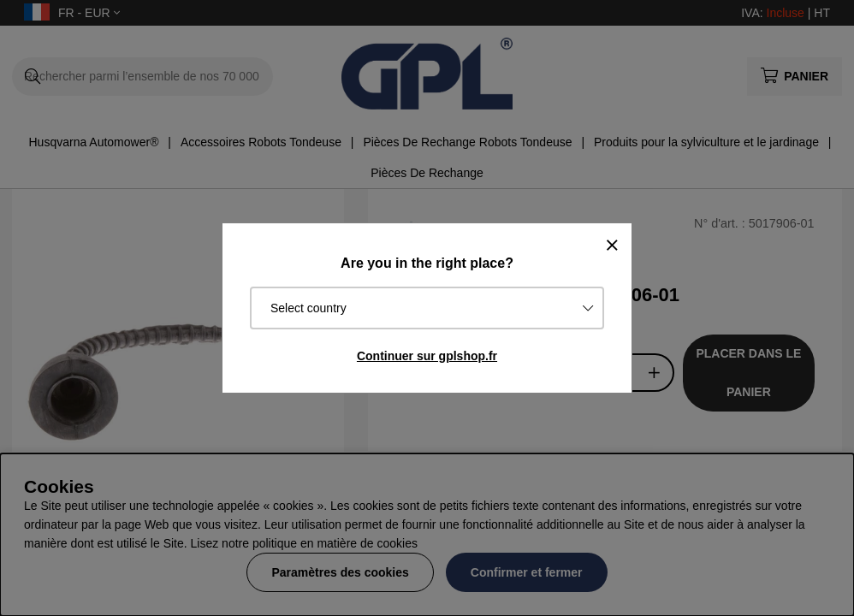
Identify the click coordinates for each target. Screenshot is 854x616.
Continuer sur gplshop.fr (427, 356)
